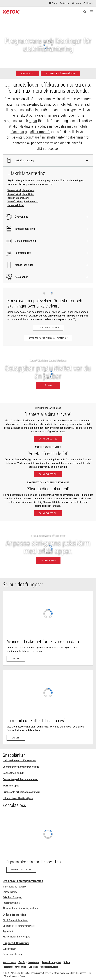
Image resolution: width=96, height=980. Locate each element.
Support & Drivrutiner (16, 943)
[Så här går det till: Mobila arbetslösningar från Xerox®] (48, 474)
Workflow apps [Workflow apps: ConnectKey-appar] (11, 786)
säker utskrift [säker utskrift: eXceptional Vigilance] (40, 132)
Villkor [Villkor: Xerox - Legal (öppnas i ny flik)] (67, 962)
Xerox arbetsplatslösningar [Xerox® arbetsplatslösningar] (23, 202)
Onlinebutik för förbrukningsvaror (19, 926)
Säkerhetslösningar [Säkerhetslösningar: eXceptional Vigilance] (12, 897)
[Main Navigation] (92, 12)
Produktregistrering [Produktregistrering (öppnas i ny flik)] (12, 954)
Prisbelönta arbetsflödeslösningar (21, 792)
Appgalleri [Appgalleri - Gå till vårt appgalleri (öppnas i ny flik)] (8, 931)
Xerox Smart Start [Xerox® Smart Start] (18, 198)
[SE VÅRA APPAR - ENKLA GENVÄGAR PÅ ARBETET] (48, 549)
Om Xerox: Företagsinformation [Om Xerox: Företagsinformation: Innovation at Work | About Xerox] (23, 881)
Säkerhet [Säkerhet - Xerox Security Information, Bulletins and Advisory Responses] (33, 967)
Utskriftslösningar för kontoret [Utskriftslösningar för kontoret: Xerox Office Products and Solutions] (19, 760)
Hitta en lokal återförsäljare (18, 798)
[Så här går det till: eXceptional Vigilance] (48, 513)
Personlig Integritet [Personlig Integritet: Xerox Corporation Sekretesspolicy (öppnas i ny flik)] (51, 962)
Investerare (33, 962)
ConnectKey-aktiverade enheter (20, 779)
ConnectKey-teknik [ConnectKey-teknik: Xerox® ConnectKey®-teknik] (13, 773)
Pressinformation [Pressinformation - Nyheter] (11, 903)
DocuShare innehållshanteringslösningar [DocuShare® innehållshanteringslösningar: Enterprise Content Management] (54, 137)
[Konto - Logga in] (76, 3)
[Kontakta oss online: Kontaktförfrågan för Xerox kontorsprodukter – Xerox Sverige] (48, 844)
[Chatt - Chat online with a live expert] (53, 3)
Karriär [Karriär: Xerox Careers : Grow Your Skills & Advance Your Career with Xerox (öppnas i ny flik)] (22, 962)
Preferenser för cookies (14, 967)
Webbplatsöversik (49, 967)
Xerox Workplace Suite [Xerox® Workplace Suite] (21, 194)
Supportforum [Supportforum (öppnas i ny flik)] (9, 949)
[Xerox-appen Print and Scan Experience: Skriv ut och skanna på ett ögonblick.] (48, 338)
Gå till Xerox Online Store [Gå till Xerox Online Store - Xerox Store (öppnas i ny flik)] (15, 920)
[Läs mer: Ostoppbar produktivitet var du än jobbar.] (48, 374)
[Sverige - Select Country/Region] (65, 3)
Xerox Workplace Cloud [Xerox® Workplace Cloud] (21, 190)
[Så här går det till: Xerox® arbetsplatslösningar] (48, 439)
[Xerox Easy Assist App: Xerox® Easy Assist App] (48, 328)
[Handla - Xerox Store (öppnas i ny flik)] (88, 3)
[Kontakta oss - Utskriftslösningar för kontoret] (28, 73)
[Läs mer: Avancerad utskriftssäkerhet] (48, 628)
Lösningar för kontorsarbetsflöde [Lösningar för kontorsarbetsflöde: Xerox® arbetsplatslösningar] (21, 767)
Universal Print (16, 205)
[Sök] (85, 12)
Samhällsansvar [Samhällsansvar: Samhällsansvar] (11, 892)
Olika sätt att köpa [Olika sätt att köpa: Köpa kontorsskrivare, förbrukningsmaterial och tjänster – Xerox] (14, 915)
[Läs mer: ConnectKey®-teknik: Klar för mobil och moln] (48, 707)
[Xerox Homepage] (11, 12)
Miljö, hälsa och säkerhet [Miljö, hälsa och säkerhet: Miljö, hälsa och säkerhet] (15, 887)
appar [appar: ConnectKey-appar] (33, 121)
